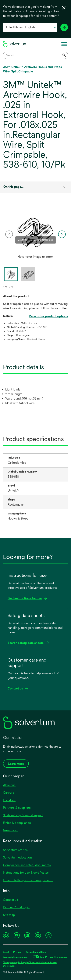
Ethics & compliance (17, 823)
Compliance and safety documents (27, 865)
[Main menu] (64, 44)
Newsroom (11, 830)
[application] (35, 231)
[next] (62, 234)
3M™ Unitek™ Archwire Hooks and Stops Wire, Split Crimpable (32, 69)
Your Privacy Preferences (54, 957)
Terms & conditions (36, 952)
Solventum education (17, 857)
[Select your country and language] (30, 27)
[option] (35, 234)
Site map (9, 915)
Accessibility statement (16, 957)
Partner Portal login (16, 907)
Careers (9, 793)
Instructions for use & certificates (26, 873)
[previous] (9, 234)
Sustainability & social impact (23, 815)
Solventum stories (15, 850)
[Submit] (64, 55)
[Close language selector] (64, 8)
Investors (9, 800)
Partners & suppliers (17, 808)
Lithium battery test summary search (28, 880)
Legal (6, 952)
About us (9, 785)
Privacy (17, 952)
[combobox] (35, 55)
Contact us (11, 900)
